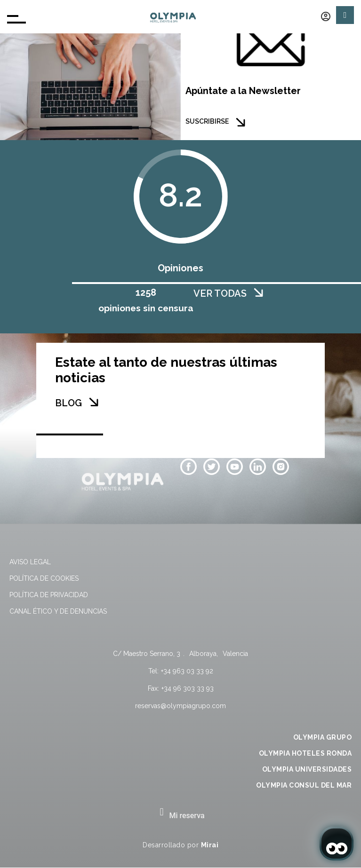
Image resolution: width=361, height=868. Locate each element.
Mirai (210, 845)
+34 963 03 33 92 (187, 671)
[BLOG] (94, 402)
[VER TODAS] (258, 292)
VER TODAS (220, 293)
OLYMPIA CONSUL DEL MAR (304, 785)
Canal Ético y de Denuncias (58, 611)
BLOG (68, 403)
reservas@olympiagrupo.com (180, 706)
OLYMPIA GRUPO (323, 737)
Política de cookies (44, 578)
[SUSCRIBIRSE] (241, 122)
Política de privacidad (49, 595)
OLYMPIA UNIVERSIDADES (307, 769)
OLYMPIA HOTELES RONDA (305, 753)
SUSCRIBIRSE (207, 121)
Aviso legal (30, 562)
